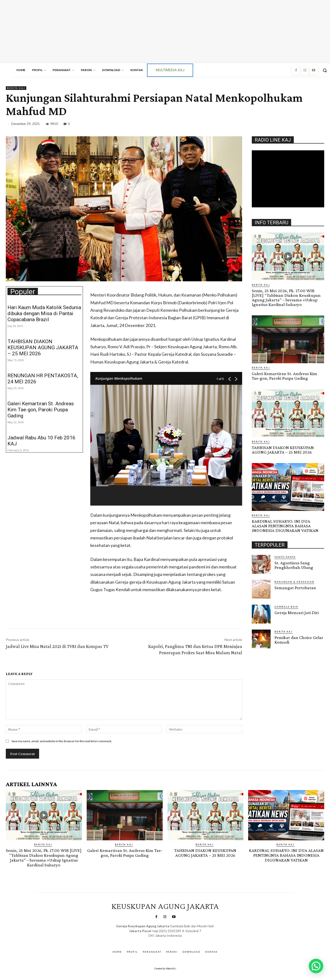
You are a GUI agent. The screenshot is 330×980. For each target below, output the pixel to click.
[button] (316, 966)
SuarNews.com (158, 939)
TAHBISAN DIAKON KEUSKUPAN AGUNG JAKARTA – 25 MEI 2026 (43, 348)
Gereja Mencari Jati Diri (297, 612)
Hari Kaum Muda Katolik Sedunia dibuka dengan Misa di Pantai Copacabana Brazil (44, 313)
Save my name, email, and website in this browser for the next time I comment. (62, 741)
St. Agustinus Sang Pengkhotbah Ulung (294, 565)
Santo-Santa (285, 557)
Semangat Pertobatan (295, 587)
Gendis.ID (261, 650)
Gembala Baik (286, 606)
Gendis (178, 939)
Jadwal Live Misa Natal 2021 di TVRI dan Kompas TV (57, 646)
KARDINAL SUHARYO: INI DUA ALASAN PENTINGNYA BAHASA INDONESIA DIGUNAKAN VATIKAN (285, 526)
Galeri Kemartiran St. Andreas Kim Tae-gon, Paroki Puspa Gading (41, 410)
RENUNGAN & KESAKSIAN (294, 581)
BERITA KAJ (16, 88)
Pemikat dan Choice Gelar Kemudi (299, 639)
